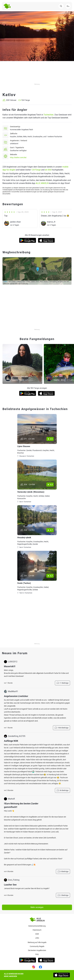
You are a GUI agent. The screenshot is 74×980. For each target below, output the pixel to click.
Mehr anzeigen (37, 907)
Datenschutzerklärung (37, 926)
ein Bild (48, 170)
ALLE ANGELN (42, 183)
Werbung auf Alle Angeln (37, 942)
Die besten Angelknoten (37, 950)
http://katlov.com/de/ (18, 157)
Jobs (37, 938)
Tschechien (49, 115)
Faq (37, 954)
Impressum (37, 930)
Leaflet (5, 282)
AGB (37, 934)
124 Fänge (36, 170)
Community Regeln (37, 946)
